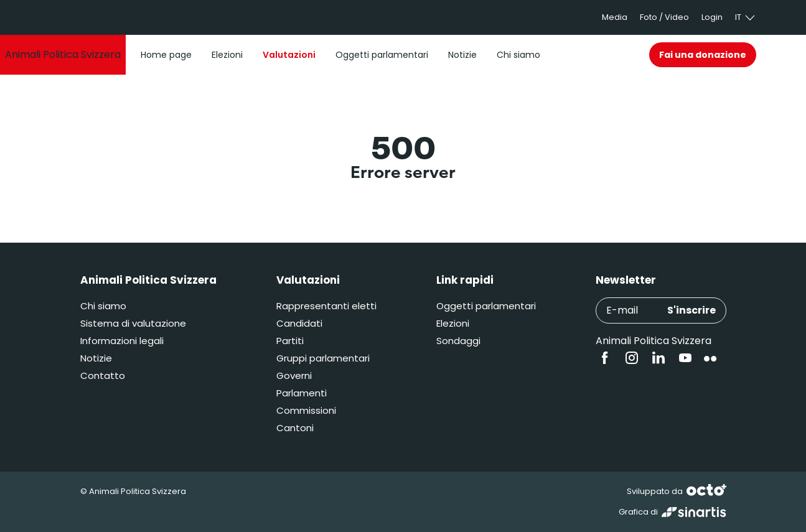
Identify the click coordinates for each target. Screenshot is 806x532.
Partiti (290, 341)
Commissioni (306, 410)
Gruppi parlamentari (323, 358)
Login (712, 17)
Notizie (96, 358)
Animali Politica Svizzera (654, 341)
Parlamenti (302, 393)
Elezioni (453, 323)
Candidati (299, 323)
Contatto (103, 376)
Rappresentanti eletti (326, 306)
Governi (294, 376)
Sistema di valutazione (133, 323)
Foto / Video (664, 17)
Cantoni (295, 428)
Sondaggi (458, 341)
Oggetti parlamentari (486, 306)
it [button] (746, 17)
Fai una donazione (703, 55)
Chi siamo (103, 306)
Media (615, 17)
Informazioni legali (122, 341)
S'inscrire (691, 310)
